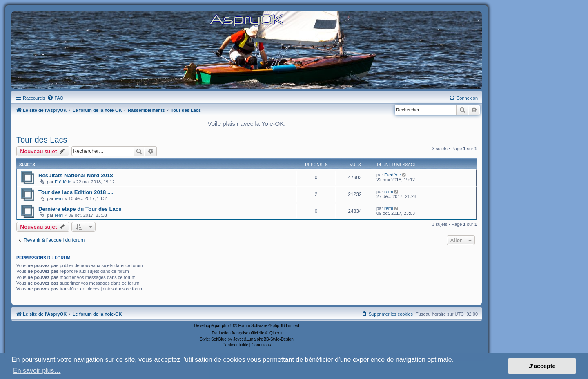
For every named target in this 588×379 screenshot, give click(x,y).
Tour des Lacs (42, 140)
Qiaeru (276, 333)
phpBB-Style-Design (275, 339)
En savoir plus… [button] (37, 371)
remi (59, 198)
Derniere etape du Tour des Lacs (80, 209)
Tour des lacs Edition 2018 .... (76, 192)
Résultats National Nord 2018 (76, 175)
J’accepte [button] (542, 366)
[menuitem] (55, 98)
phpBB (228, 326)
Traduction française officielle (238, 333)
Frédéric (63, 182)
